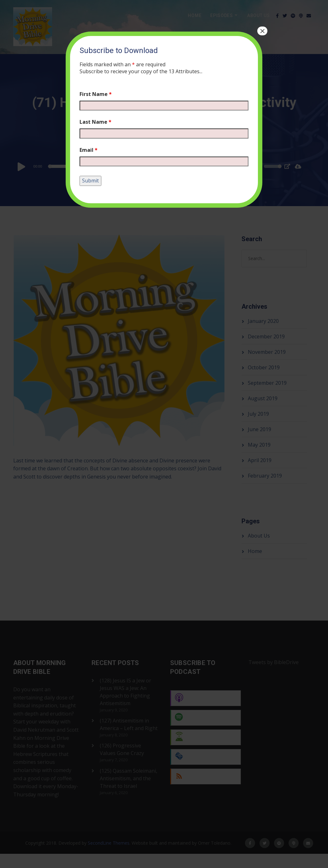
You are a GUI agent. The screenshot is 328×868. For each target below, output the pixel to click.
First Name (96, 94)
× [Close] (262, 31)
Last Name (95, 122)
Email (89, 150)
